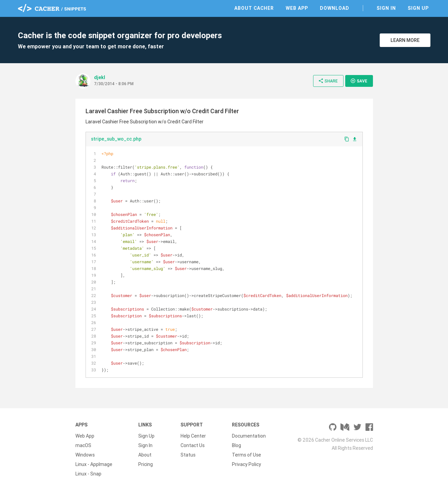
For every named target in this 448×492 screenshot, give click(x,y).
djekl (100, 77)
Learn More (405, 40)
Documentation (249, 436)
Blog (237, 445)
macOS (83, 445)
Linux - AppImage (94, 464)
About (145, 455)
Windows (85, 455)
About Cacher (254, 8)
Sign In (386, 8)
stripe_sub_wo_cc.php (116, 139)
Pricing (146, 464)
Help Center (193, 436)
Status (188, 455)
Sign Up (418, 8)
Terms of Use (246, 455)
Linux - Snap (88, 474)
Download (335, 8)
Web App (297, 8)
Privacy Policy (246, 464)
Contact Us (193, 445)
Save (359, 81)
